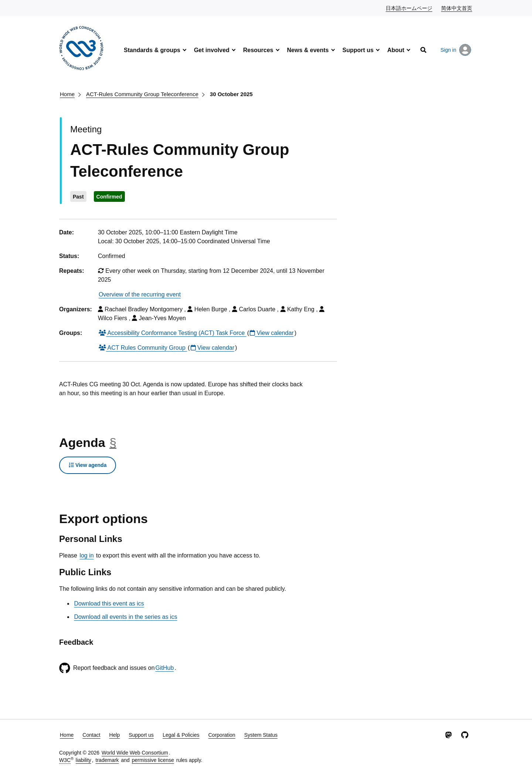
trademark (107, 760)
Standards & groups (152, 50)
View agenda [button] (88, 465)
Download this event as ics (109, 604)
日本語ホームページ (409, 8)
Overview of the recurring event (140, 294)
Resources (258, 50)
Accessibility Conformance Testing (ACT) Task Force (173, 333)
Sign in (456, 50)
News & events (308, 50)
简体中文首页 (457, 8)
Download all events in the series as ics (125, 617)
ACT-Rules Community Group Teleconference (142, 94)
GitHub (165, 668)
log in (86, 555)
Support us (358, 50)
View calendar (272, 333)
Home (67, 94)
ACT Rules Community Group (143, 348)
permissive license (153, 760)
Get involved (212, 50)
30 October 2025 (231, 94)
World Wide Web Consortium (135, 753)
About (396, 50)
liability (83, 760)
